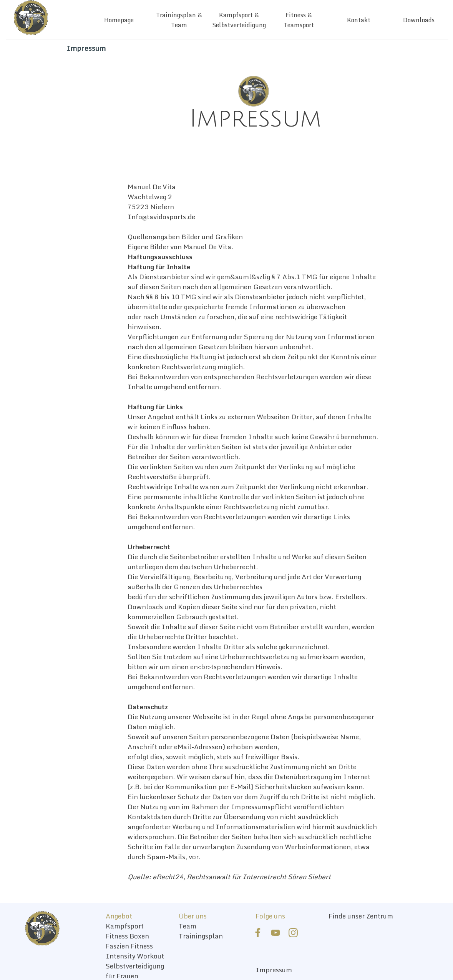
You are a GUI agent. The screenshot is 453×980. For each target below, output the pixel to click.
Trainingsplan (201, 936)
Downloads (419, 20)
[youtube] (275, 933)
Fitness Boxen (127, 936)
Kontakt (359, 20)
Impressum (274, 970)
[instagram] (293, 933)
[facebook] (258, 933)
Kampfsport (125, 926)
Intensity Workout (135, 956)
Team (188, 926)
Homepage (119, 20)
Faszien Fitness (129, 946)
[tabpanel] (255, 119)
